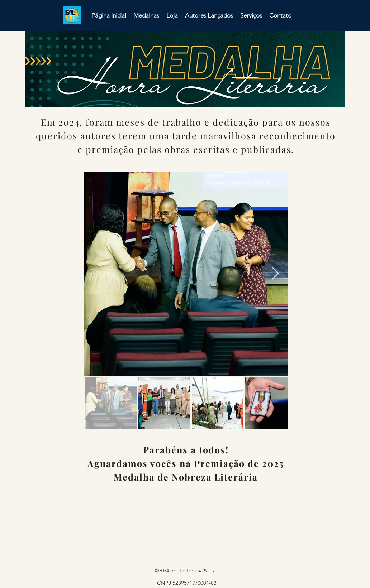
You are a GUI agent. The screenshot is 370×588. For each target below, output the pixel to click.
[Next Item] (275, 274)
